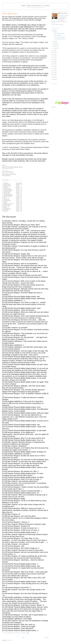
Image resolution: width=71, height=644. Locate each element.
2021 (54, 58)
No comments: (23, 633)
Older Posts (47, 638)
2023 (54, 54)
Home (23, 638)
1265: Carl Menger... (57, 35)
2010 (54, 78)
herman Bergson (63, 14)
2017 (54, 65)
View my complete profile (58, 25)
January (56, 48)
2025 (54, 51)
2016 (54, 67)
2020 (54, 60)
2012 (54, 74)
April (55, 43)
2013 (54, 72)
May (55, 41)
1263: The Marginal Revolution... (60, 39)
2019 (54, 61)
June (55, 32)
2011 (54, 76)
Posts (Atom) (9, 640)
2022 (54, 56)
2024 (54, 52)
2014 (54, 70)
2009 (54, 79)
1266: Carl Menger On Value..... (10, 14)
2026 (54, 30)
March (55, 45)
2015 (54, 69)
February (56, 47)
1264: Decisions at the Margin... (60, 37)
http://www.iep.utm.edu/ (5, 170)
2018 (54, 63)
